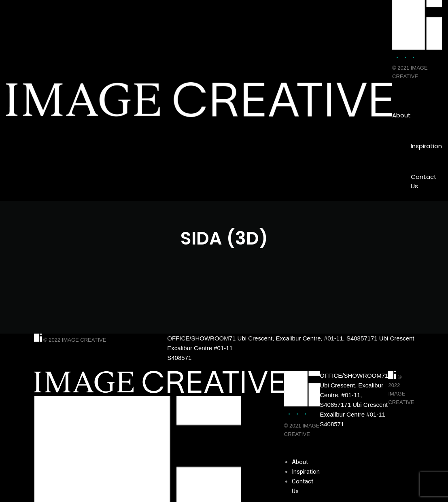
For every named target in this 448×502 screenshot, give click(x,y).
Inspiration (426, 146)
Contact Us (424, 181)
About (401, 115)
